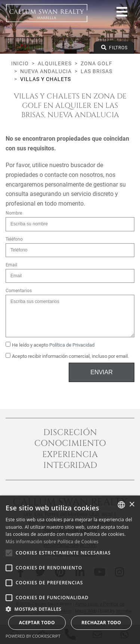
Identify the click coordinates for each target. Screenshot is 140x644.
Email (11, 265)
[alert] (70, 570)
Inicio (20, 63)
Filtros (114, 48)
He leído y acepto (50, 345)
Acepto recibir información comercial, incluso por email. (67, 356)
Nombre (14, 213)
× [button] (132, 505)
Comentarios (19, 291)
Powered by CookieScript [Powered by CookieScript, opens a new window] (33, 636)
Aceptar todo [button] (37, 623)
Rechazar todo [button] (101, 623)
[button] (70, 609)
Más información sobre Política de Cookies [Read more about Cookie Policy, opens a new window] (52, 542)
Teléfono (14, 239)
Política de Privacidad (72, 345)
